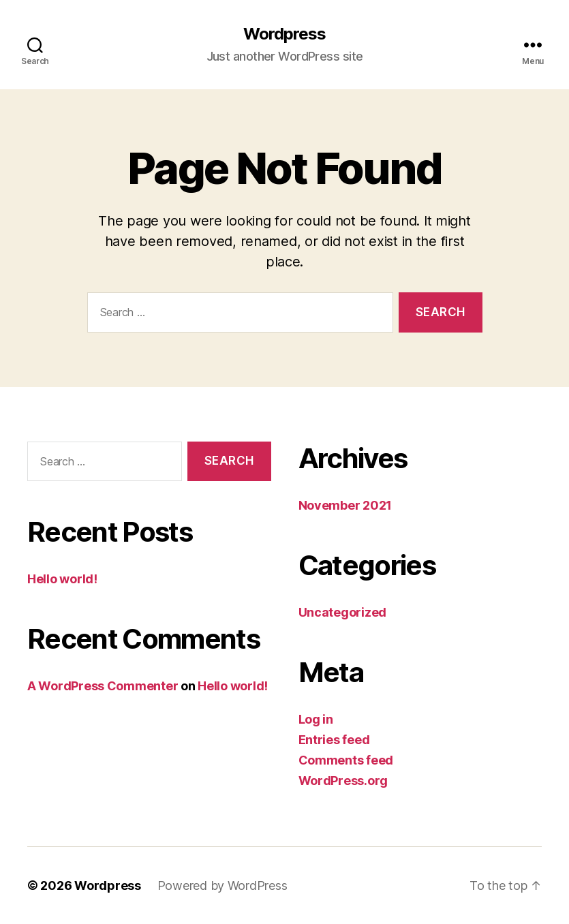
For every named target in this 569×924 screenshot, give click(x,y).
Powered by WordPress (222, 885)
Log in (316, 719)
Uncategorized (343, 612)
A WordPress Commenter (103, 686)
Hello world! (62, 579)
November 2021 (345, 505)
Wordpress (284, 34)
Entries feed (334, 740)
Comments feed (346, 760)
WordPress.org (343, 781)
